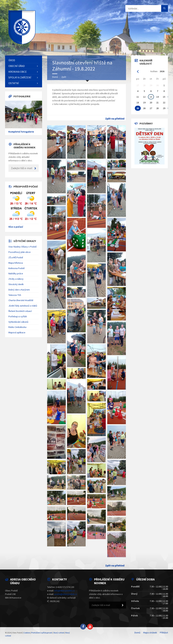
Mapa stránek (150, 633)
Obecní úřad (17, 66)
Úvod (12, 60)
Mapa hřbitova (16, 263)
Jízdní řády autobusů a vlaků (23, 306)
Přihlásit (164, 633)
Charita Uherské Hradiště (21, 300)
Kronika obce (18, 72)
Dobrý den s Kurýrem (19, 290)
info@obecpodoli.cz (64, 591)
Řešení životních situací (20, 311)
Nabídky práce (16, 273)
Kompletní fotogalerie (21, 132)
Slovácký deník (16, 284)
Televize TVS (15, 295)
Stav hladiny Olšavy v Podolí (22, 247)
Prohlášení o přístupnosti (42, 633)
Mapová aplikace (17, 332)
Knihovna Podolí (16, 268)
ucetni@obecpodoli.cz (66, 594)
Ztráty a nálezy (16, 279)
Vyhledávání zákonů (18, 322)
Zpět (64, 77)
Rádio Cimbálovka (17, 327)
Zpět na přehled (115, 119)
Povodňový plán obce (20, 252)
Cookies (27, 633)
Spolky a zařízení (20, 77)
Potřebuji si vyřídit (18, 316)
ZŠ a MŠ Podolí (16, 257)
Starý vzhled (59, 633)
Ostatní (14, 83)
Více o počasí (16, 227)
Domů (55, 77)
